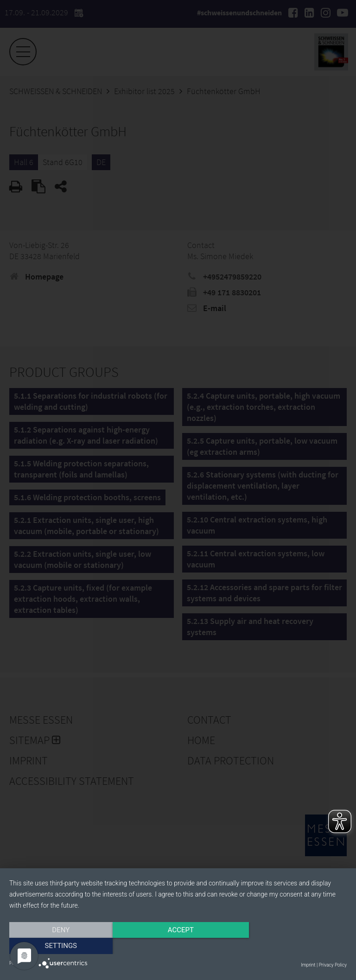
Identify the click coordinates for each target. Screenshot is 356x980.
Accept (178, 946)
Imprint (308, 965)
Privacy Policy (333, 965)
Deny (60, 946)
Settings (296, 946)
